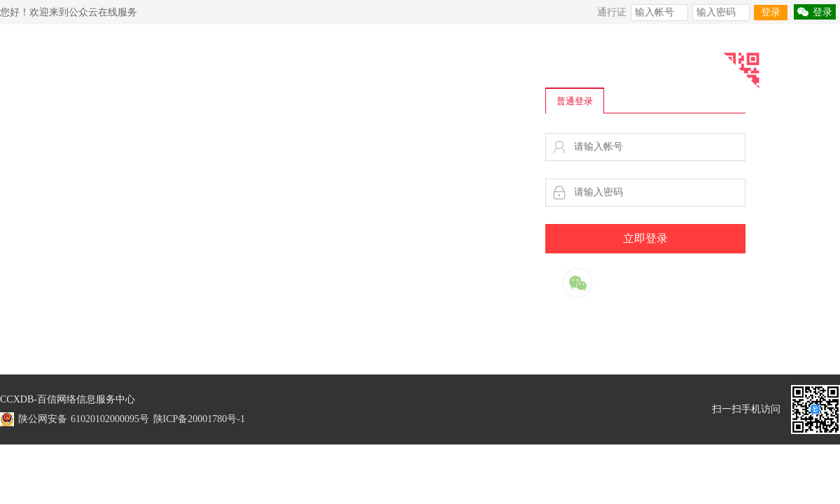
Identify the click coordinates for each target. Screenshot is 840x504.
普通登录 (575, 101)
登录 (771, 12)
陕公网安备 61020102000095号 (84, 419)
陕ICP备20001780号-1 (199, 419)
